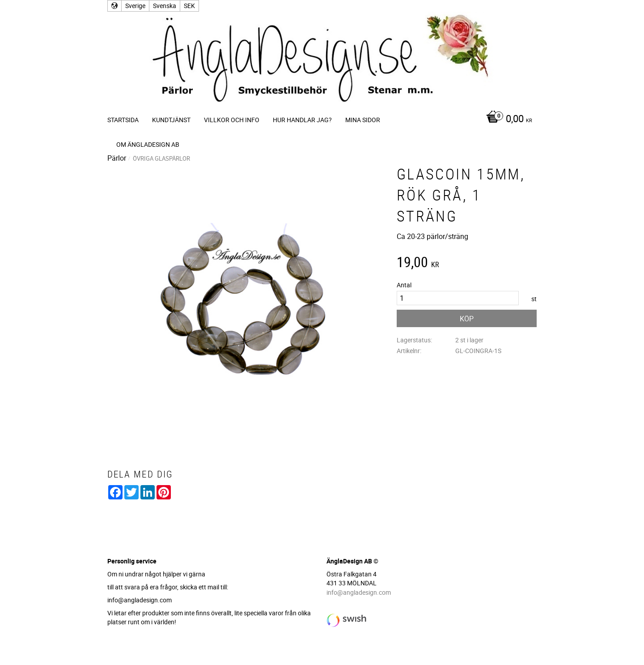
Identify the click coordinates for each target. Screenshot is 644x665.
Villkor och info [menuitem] (232, 120)
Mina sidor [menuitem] (363, 120)
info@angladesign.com (359, 592)
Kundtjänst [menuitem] (171, 120)
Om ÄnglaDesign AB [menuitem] (148, 144)
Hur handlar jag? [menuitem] (302, 120)
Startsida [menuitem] (123, 120)
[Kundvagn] (507, 119)
